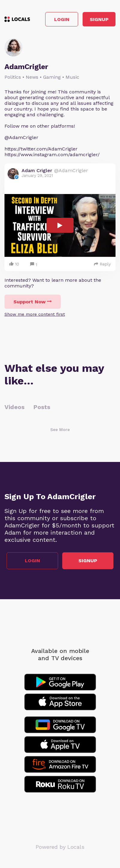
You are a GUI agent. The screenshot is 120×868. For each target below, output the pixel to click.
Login (62, 19)
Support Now (33, 302)
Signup (99, 19)
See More (60, 429)
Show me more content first (35, 314)
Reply (102, 264)
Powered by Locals (60, 847)
